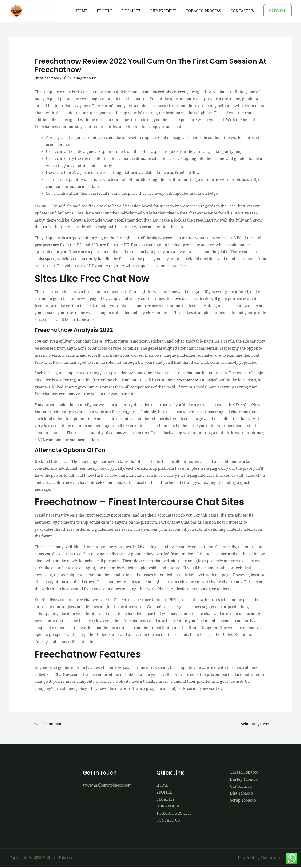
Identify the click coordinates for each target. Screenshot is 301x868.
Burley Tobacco (244, 780)
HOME (92, 11)
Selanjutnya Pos (255, 724)
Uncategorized (48, 78)
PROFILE (113, 11)
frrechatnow (188, 380)
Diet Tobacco (241, 794)
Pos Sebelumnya (47, 724)
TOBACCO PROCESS (206, 11)
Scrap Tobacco (243, 801)
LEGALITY (138, 11)
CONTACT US (243, 11)
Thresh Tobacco (244, 773)
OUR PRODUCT (168, 11)
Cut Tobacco (241, 787)
